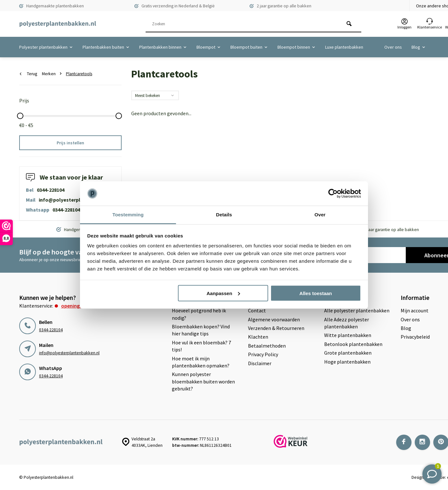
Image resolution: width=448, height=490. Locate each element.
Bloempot (209, 47)
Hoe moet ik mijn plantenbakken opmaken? (201, 362)
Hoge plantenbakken (347, 362)
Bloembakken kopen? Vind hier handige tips (201, 330)
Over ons (393, 47)
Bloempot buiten (249, 47)
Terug (28, 74)
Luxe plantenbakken (344, 47)
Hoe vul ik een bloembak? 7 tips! (201, 346)
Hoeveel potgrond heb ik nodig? (199, 314)
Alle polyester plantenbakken (357, 310)
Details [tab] (224, 215)
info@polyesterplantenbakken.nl (78, 200)
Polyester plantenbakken (46, 47)
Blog (419, 47)
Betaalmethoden (267, 346)
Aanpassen (223, 293)
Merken (53, 74)
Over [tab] (320, 215)
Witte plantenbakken (348, 335)
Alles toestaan (316, 293)
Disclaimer (260, 363)
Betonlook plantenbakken (353, 344)
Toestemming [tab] (128, 215)
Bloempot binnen (296, 47)
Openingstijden (78, 306)
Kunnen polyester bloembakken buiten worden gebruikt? (203, 381)
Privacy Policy (263, 354)
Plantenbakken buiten (106, 47)
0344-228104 (51, 190)
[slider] (20, 116)
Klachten (258, 337)
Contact (257, 310)
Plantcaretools (79, 74)
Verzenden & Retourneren (276, 328)
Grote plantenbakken (348, 353)
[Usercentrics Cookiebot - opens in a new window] (333, 194)
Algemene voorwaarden (274, 319)
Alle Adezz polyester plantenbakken (347, 323)
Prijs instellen (70, 143)
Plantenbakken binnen (163, 47)
